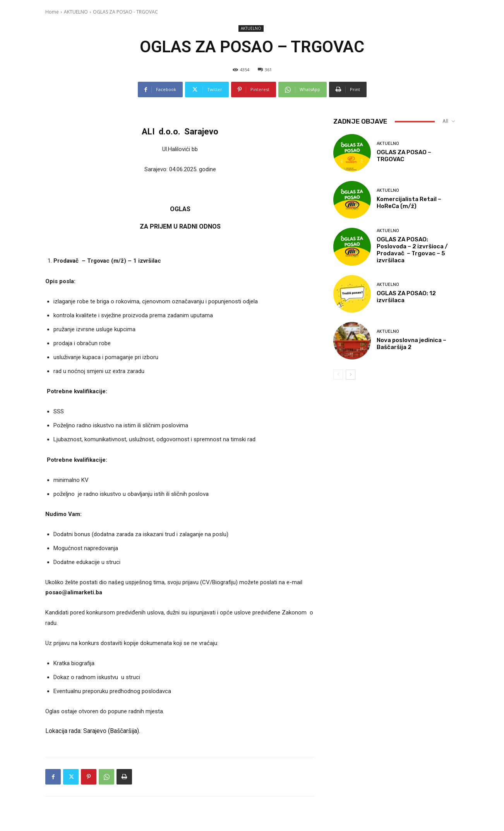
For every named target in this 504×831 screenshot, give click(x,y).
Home (52, 12)
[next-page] (351, 375)
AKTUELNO (76, 12)
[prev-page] (338, 375)
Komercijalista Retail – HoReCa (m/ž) (409, 203)
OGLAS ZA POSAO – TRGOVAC (404, 156)
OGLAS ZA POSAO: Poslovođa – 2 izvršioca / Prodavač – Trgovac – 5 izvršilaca (412, 250)
